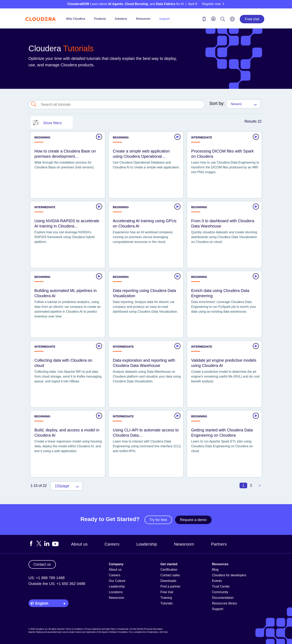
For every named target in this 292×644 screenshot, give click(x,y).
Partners (219, 544)
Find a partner (170, 586)
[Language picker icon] (232, 20)
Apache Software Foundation (115, 632)
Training (166, 598)
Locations (116, 592)
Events (217, 581)
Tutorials (166, 603)
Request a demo (193, 520)
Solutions (121, 19)
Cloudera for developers (229, 575)
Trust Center (221, 586)
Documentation (223, 598)
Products (100, 19)
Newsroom (184, 544)
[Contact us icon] (204, 20)
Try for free (158, 520)
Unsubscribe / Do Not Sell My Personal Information (140, 629)
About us (79, 544)
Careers (112, 544)
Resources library (224, 603)
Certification (169, 570)
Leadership (147, 544)
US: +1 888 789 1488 (47, 578)
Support (164, 19)
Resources (143, 19)
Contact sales (170, 575)
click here (163, 632)
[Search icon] (223, 20)
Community (220, 592)
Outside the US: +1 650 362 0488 (57, 584)
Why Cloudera (76, 19)
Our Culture (117, 581)
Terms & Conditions (74, 629)
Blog (215, 570)
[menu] (213, 19)
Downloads (168, 581)
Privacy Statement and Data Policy (100, 629)
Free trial (252, 19)
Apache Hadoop (36, 632)
